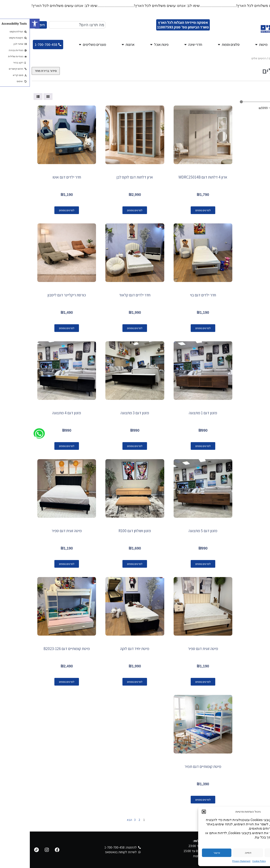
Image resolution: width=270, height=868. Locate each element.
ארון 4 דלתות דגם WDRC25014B (173, 177)
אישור (187, 853)
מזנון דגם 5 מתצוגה (173, 531)
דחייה (218, 853)
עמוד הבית (262, 58)
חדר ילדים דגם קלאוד (105, 295)
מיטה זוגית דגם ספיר (37, 531)
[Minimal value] (238, 102)
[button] (5, 24)
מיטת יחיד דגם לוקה (105, 649)
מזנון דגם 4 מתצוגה (37, 413)
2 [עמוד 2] (110, 820)
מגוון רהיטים (246, 58)
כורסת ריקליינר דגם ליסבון (37, 295)
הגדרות (250, 853)
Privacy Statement (211, 861)
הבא (98, 820)
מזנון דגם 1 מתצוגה (173, 413)
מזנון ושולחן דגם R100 (105, 531)
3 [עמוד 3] (105, 820)
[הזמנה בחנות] (16, 71)
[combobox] (47, 25)
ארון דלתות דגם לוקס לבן (105, 177)
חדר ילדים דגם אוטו (37, 177)
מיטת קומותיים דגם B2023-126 (37, 649)
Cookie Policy (229, 861)
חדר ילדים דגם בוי (173, 295)
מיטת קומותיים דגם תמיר (173, 766)
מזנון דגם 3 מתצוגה (105, 413)
